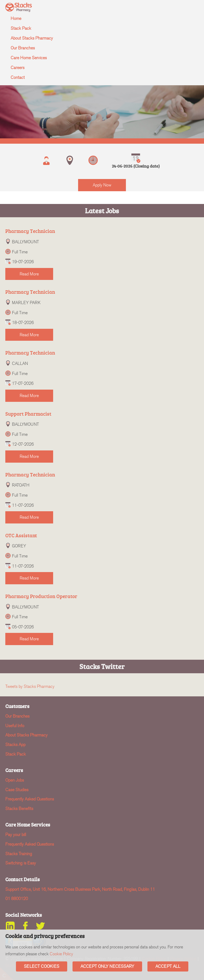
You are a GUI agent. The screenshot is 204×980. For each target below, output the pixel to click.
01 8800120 (17, 899)
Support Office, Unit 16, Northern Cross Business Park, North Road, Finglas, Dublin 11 (80, 889)
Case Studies (17, 790)
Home (16, 18)
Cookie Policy (61, 954)
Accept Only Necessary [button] (107, 966)
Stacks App (15, 745)
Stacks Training (19, 854)
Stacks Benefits (19, 809)
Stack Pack (21, 28)
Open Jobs (15, 780)
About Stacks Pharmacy (32, 38)
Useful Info (15, 726)
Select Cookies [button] (42, 966)
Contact (18, 77)
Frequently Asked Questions (30, 799)
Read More (29, 274)
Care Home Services (29, 58)
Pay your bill (16, 835)
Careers (18, 68)
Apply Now (102, 185)
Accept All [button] (168, 966)
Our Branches (23, 48)
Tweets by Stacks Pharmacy (30, 686)
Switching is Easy (21, 863)
